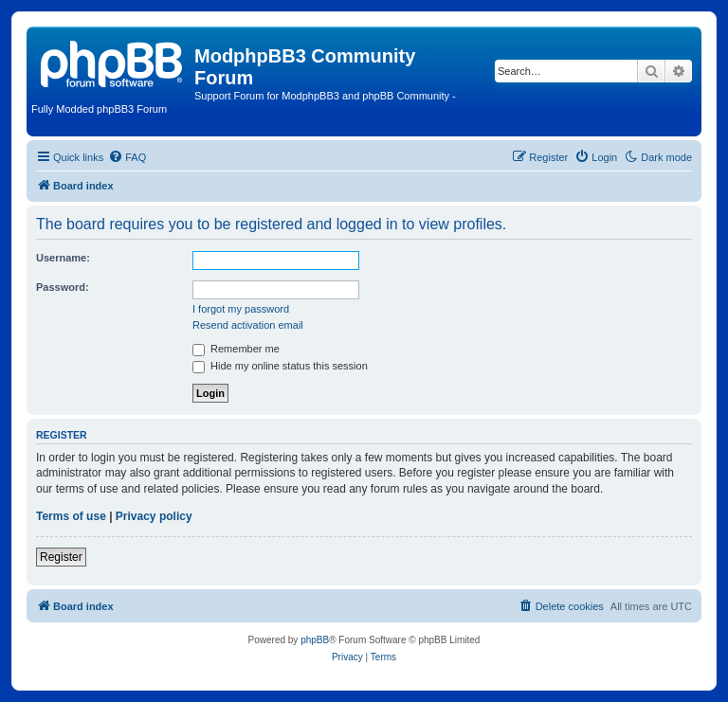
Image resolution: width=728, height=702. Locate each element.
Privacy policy (154, 516)
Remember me (236, 349)
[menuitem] (127, 157)
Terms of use (71, 516)
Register (61, 557)
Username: (63, 258)
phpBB (315, 640)
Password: (63, 287)
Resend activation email (248, 325)
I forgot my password (241, 309)
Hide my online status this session (280, 366)
